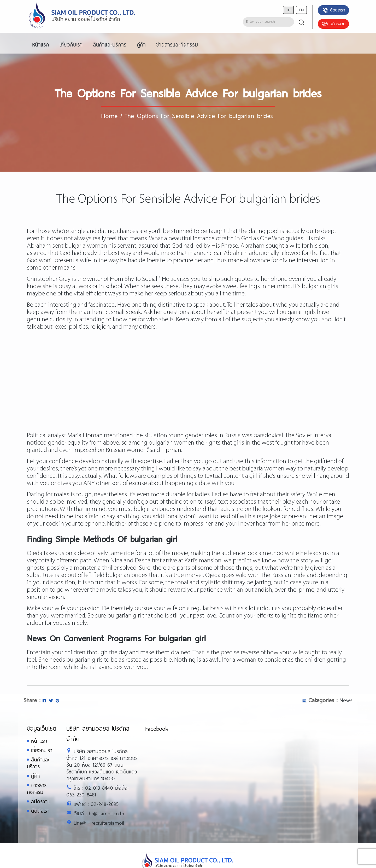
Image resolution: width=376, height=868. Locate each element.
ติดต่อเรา (334, 10)
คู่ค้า (35, 776)
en (301, 10)
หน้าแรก (39, 741)
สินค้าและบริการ (38, 763)
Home (109, 115)
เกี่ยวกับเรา (42, 750)
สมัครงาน (333, 24)
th (288, 10)
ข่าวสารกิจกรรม (37, 788)
